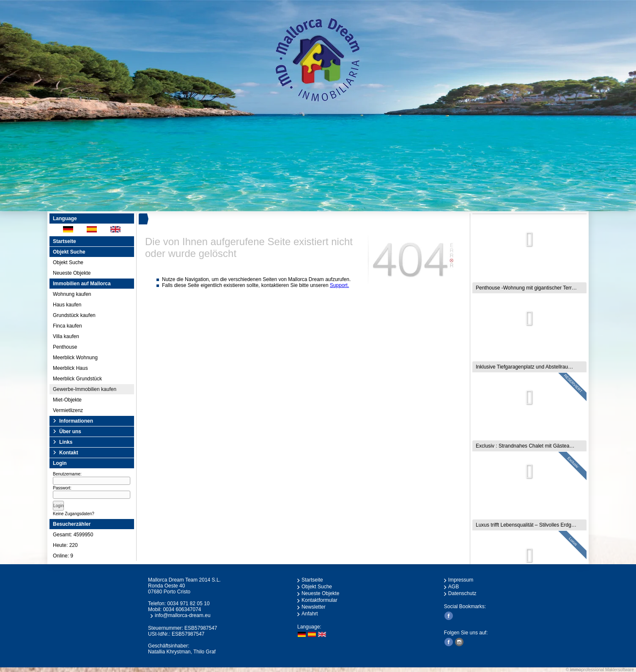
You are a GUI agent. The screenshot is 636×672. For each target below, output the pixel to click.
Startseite (64, 241)
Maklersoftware (620, 670)
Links (66, 442)
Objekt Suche (68, 262)
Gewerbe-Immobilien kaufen (85, 389)
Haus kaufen (67, 305)
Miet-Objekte (67, 400)
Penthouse (65, 347)
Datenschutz (462, 593)
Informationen (76, 421)
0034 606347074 (182, 609)
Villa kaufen (66, 336)
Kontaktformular (319, 600)
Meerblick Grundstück (77, 379)
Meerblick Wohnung (75, 358)
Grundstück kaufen (74, 315)
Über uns (70, 432)
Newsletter (314, 607)
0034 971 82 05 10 (188, 604)
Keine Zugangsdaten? (74, 514)
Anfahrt (310, 614)
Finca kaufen (67, 326)
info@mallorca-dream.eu (183, 615)
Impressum (461, 580)
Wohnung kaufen (72, 294)
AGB (454, 587)
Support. (339, 285)
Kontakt (69, 453)
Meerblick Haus (70, 368)
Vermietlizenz (68, 410)
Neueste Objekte (72, 273)
